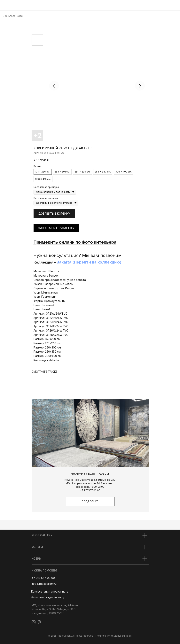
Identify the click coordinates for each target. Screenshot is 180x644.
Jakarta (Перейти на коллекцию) (89, 262)
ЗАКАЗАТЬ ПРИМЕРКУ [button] (56, 228)
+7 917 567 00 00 (90, 490)
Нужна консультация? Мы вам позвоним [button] (78, 255)
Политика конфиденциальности (114, 636)
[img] (5, 5)
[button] (50, 592)
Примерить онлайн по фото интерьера (75, 242)
